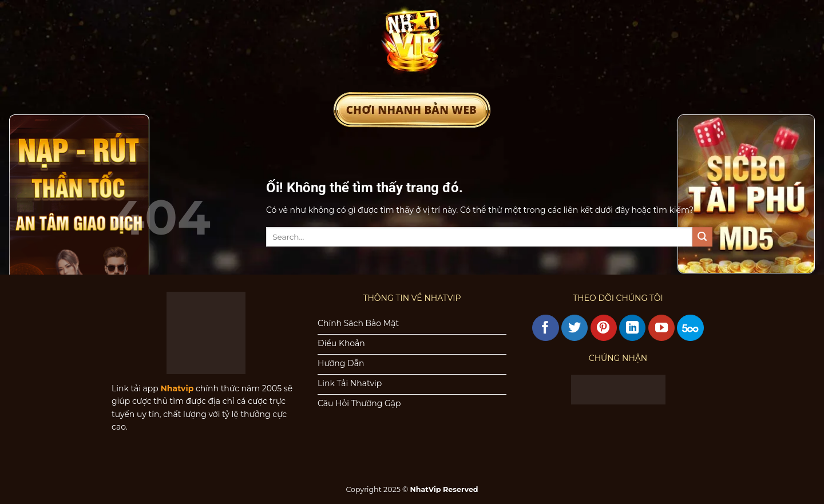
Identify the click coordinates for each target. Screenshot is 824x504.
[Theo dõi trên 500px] (690, 328)
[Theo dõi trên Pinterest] (604, 328)
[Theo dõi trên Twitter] (575, 328)
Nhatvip (177, 388)
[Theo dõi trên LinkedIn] (632, 328)
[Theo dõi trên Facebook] (545, 328)
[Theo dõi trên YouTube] (661, 328)
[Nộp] (702, 237)
